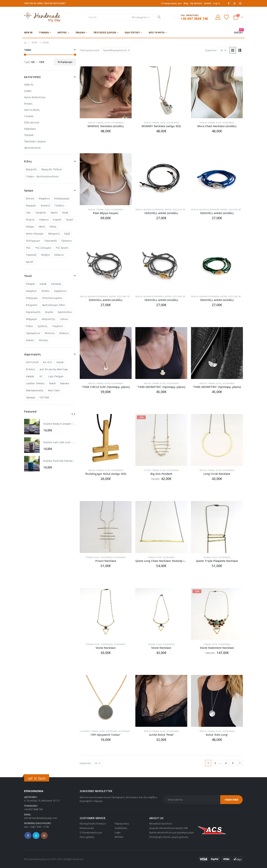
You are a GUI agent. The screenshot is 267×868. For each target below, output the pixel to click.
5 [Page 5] (233, 763)
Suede (43, 284)
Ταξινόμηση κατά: (90, 50)
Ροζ (28, 248)
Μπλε (53, 227)
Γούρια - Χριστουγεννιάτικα (42, 176)
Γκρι (28, 212)
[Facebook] (229, 3)
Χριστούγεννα (32, 148)
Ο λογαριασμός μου (172, 3)
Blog (186, 3)
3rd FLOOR (32, 362)
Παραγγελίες (122, 824)
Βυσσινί (45, 205)
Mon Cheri (54, 390)
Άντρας (62, 33)
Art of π (47, 362)
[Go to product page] (106, 92)
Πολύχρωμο (33, 241)
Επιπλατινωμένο (52, 298)
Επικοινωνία (87, 828)
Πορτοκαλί (51, 241)
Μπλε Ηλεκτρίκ (35, 234)
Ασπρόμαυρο (62, 198)
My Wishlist (196, 3)
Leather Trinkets (35, 383)
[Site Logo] (42, 17)
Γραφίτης (41, 212)
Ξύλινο (64, 319)
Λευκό (70, 220)
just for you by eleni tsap (54, 369)
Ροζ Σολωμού (43, 248)
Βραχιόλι (31, 169)
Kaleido (30, 376)
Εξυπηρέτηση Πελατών (93, 824)
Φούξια (45, 255)
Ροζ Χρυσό (62, 248)
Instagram (44, 835)
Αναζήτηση (121, 828)
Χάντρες (43, 340)
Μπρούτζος (48, 319)
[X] (235, 3)
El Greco (31, 369)
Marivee (64, 383)
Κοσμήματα (117, 123)
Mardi (52, 383)
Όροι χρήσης (87, 837)
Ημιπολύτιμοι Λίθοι (53, 305)
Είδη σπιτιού (132, 33)
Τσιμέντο (57, 326)
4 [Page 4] (226, 763)
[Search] (159, 17)
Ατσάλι (45, 291)
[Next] (240, 763)
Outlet (147, 470)
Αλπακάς (56, 284)
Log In (217, 3)
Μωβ (67, 234)
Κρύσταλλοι (65, 312)
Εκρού (54, 212)
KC (41, 376)
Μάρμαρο (31, 319)
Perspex (30, 284)
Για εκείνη (85, 731)
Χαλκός (30, 340)
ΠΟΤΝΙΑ (44, 397)
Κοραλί (57, 220)
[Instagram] (240, 3)
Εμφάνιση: (211, 50)
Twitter (36, 835)
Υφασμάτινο (33, 333)
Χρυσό (29, 262)
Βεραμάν (31, 205)
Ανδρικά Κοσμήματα (153, 210)
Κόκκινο (44, 220)
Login (118, 832)
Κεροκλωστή (33, 312)
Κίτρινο (30, 220)
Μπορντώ (54, 234)
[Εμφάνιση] (223, 50)
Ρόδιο (29, 326)
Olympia (30, 397)
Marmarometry (35, 390)
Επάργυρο (32, 298)
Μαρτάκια (30, 129)
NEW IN (28, 33)
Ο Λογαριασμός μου (91, 832)
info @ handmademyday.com (41, 818)
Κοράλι (49, 312)
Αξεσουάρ (177, 210)
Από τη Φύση (157, 33)
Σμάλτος (42, 326)
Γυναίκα (44, 33)
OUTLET (238, 31)
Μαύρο (30, 227)
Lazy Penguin (56, 376)
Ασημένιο (44, 198)
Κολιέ (107, 123)
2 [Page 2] (215, 763)
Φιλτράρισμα (65, 62)
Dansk (60, 362)
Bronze (30, 198)
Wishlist (119, 837)
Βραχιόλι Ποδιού (52, 169)
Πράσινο (66, 241)
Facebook (28, 835)
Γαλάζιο (59, 205)
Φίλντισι (50, 333)
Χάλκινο (59, 255)
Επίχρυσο (32, 305)
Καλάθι (208, 3)
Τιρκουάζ (31, 255)
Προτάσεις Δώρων (105, 33)
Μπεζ (42, 227)
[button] (233, 50)
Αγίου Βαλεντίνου (35, 97)
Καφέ (65, 212)
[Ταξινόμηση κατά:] (116, 50)
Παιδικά (80, 33)
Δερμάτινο (60, 291)
